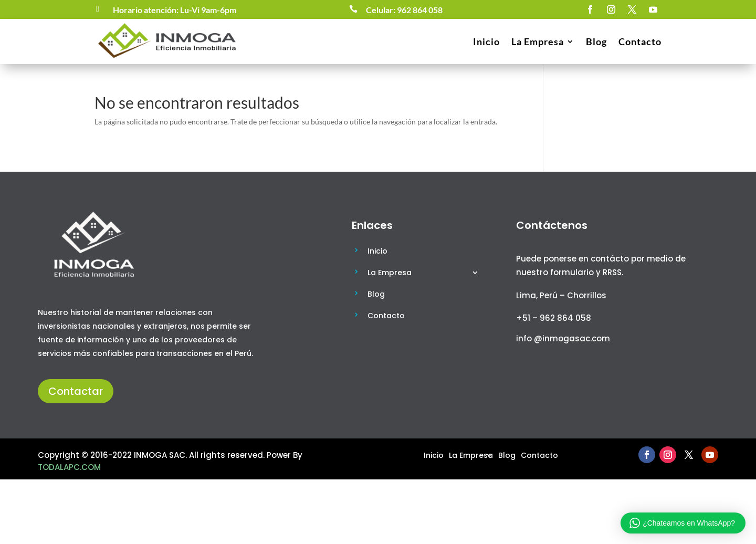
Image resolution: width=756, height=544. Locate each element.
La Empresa (538, 41)
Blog (596, 41)
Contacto (640, 41)
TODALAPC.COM (69, 467)
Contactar (76, 391)
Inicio (486, 41)
